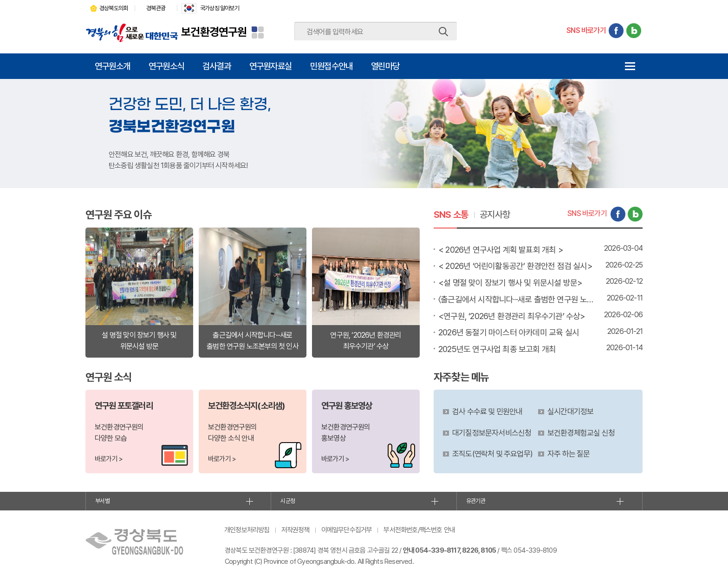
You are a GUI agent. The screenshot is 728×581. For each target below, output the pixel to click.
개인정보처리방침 (247, 530)
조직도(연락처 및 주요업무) (492, 454)
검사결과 (217, 66)
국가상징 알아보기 (220, 8)
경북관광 (156, 8)
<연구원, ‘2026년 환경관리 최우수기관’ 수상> (512, 316)
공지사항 (495, 215)
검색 (443, 32)
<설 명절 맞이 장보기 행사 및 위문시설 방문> (510, 283)
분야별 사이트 (258, 33)
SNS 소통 (451, 215)
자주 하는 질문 (569, 454)
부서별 (102, 501)
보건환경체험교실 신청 (581, 433)
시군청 (288, 501)
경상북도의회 (114, 8)
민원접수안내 (331, 66)
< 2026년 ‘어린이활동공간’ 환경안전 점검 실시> (515, 266)
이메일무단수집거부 (347, 530)
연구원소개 (112, 66)
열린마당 (385, 66)
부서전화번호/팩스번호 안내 (419, 530)
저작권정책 (296, 530)
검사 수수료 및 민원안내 (487, 411)
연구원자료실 (270, 66)
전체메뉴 (630, 66)
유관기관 (476, 501)
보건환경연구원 (214, 32)
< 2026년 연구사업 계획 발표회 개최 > (501, 250)
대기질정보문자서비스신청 (492, 433)
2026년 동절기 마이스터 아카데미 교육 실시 (509, 332)
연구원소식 (166, 66)
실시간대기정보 (570, 411)
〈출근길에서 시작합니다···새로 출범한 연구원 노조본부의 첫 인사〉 (517, 299)
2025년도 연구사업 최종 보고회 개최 (497, 349)
